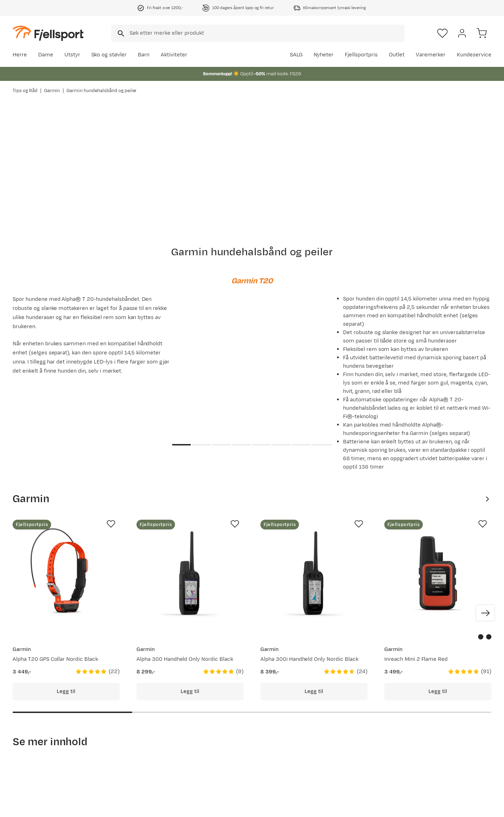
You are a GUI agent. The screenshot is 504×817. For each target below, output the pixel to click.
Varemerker (431, 55)
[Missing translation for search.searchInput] (120, 33)
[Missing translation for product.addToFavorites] (111, 524)
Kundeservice (474, 55)
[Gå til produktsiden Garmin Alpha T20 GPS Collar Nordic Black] (66, 573)
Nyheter (324, 55)
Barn (144, 55)
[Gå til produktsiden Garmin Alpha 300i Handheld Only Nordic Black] (314, 573)
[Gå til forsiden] (48, 33)
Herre (20, 55)
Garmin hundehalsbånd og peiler (101, 91)
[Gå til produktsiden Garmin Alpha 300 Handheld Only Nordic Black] (190, 573)
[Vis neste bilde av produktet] (485, 613)
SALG (296, 55)
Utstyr (72, 55)
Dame (46, 55)
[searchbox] (267, 33)
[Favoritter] (442, 33)
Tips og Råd (25, 91)
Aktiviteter (174, 55)
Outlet (397, 55)
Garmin (52, 91)
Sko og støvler (109, 55)
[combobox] (258, 33)
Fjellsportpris (361, 55)
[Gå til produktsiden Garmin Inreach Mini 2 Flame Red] (438, 573)
